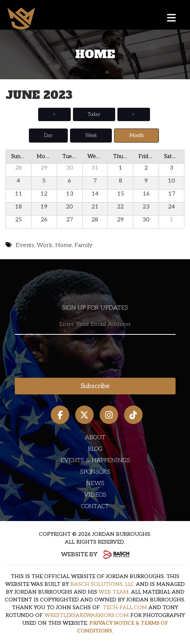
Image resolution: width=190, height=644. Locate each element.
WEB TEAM (114, 592)
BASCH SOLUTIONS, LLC (102, 584)
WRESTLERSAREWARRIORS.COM (87, 615)
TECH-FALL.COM (125, 608)
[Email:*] (95, 325)
